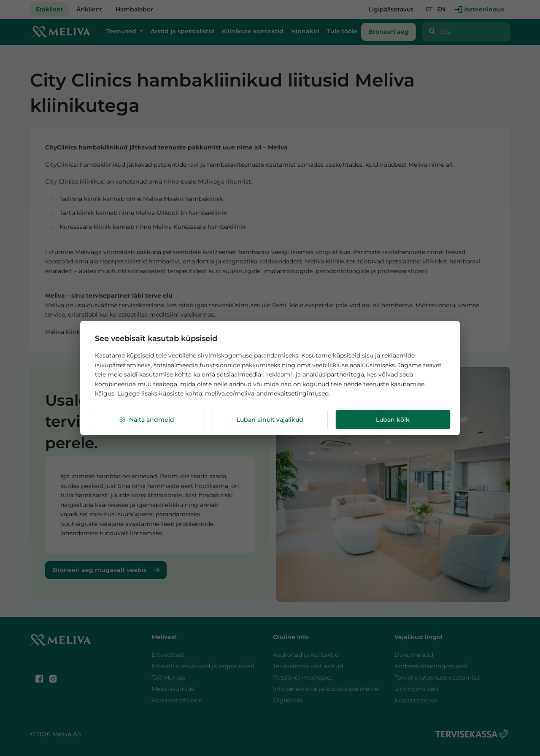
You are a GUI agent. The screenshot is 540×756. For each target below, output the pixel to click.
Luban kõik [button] (393, 420)
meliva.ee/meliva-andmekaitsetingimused (267, 393)
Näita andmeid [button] (146, 420)
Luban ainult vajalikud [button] (270, 420)
